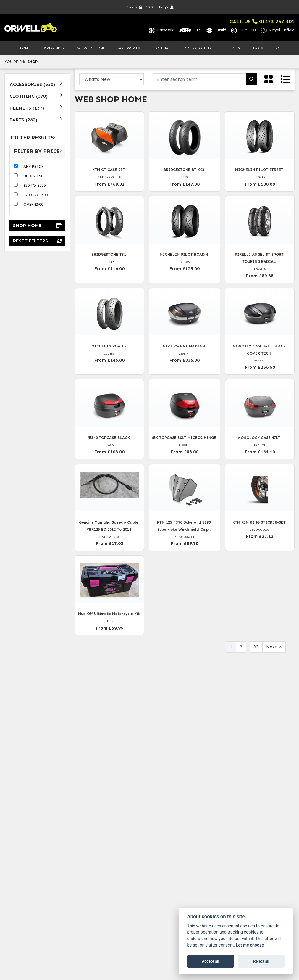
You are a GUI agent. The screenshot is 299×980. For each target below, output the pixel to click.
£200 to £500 (35, 195)
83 (256, 647)
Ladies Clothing (197, 49)
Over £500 (33, 205)
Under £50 (33, 176)
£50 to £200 (34, 186)
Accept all (211, 961)
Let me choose (250, 945)
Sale (280, 49)
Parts (258, 49)
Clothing (161, 49)
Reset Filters (37, 241)
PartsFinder (54, 49)
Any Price (33, 167)
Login (167, 7)
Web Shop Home (91, 49)
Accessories (129, 49)
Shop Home (37, 226)
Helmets (233, 49)
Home (25, 49)
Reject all (261, 961)
